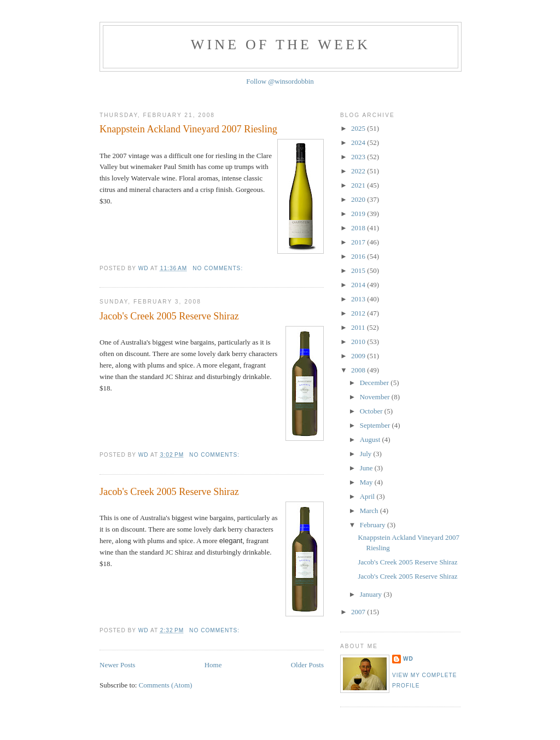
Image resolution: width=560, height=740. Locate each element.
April (368, 496)
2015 (359, 270)
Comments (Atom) (166, 685)
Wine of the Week (281, 45)
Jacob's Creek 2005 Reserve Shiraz (169, 316)
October (372, 411)
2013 (359, 299)
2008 (359, 370)
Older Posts (307, 665)
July (367, 454)
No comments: (219, 268)
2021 (359, 185)
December (375, 383)
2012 (359, 313)
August (371, 439)
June (367, 468)
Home (213, 665)
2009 (359, 356)
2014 (359, 285)
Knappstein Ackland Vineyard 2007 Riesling (188, 129)
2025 (359, 128)
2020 (359, 199)
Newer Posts (117, 665)
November (376, 397)
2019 (359, 214)
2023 (359, 157)
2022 (359, 171)
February (374, 525)
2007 (359, 612)
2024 (359, 142)
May (367, 482)
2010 (359, 342)
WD (408, 659)
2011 (359, 327)
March (370, 511)
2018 (359, 228)
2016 (359, 256)
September (376, 425)
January (372, 594)
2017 (359, 242)
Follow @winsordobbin (280, 81)
